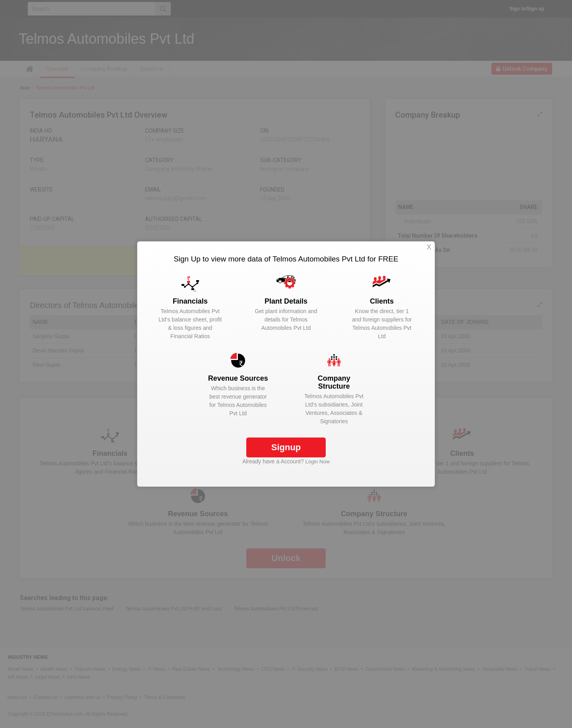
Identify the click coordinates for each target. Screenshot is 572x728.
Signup (286, 447)
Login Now (318, 462)
